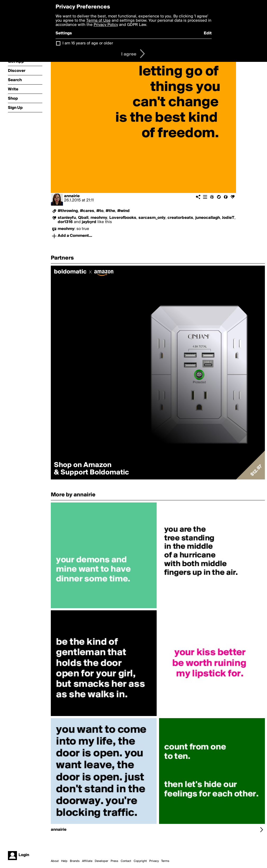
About (55, 861)
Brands (75, 861)
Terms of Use (98, 21)
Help (64, 861)
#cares (87, 211)
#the (110, 211)
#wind (123, 211)
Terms (165, 861)
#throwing (68, 211)
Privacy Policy (106, 25)
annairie (72, 196)
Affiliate (87, 861)
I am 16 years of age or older (88, 43)
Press (114, 861)
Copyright (140, 861)
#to (100, 211)
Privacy (154, 861)
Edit (208, 33)
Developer (101, 861)
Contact (126, 861)
